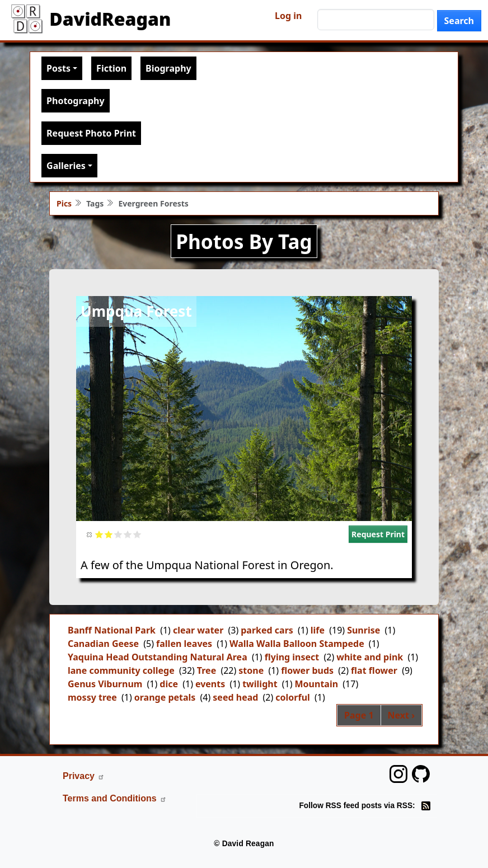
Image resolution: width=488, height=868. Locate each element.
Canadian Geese (103, 644)
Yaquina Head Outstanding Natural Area (158, 657)
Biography (168, 68)
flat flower (374, 670)
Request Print (378, 534)
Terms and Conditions (115, 798)
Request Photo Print (91, 133)
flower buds (307, 670)
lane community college (121, 670)
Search (459, 21)
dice (169, 684)
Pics (64, 203)
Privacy (84, 776)
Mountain (317, 684)
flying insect (292, 657)
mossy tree (92, 697)
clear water (198, 630)
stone (251, 670)
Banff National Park (112, 630)
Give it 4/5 (128, 534)
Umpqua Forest (136, 311)
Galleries (66, 166)
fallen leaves (184, 644)
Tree (207, 670)
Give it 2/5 (109, 534)
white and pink (370, 657)
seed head (235, 697)
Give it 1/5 (99, 534)
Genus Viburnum (105, 684)
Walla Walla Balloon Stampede (297, 644)
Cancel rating (90, 534)
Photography (75, 101)
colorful (293, 697)
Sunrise (363, 630)
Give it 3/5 (118, 534)
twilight (260, 684)
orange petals (165, 697)
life (318, 630)
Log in (288, 16)
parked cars (267, 630)
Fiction (111, 68)
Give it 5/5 (137, 534)
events (210, 684)
